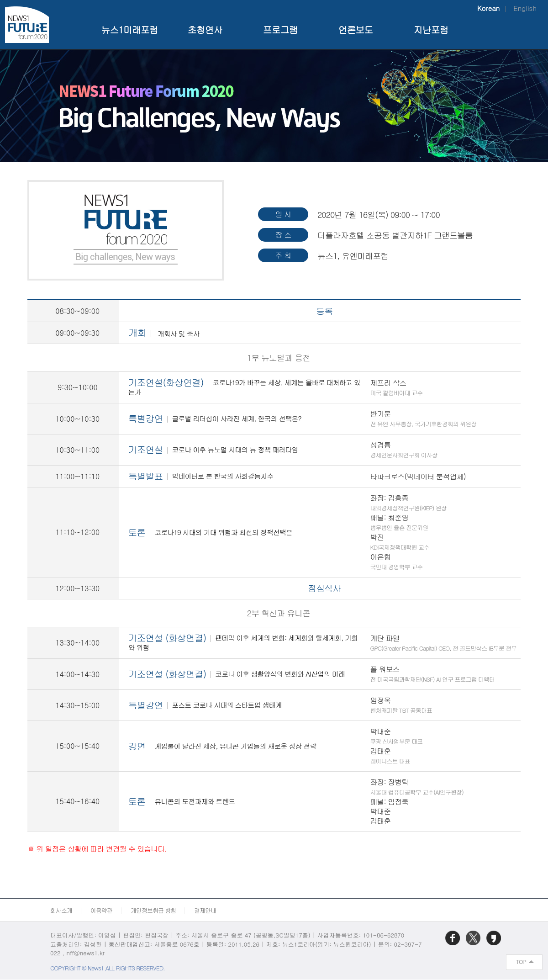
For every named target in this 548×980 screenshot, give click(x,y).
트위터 (474, 945)
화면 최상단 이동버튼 (525, 962)
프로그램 (280, 29)
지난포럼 (431, 29)
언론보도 (356, 29)
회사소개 (61, 910)
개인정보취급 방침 (153, 910)
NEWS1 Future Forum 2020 (27, 24)
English (525, 8)
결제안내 (205, 910)
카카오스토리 (495, 945)
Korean (488, 8)
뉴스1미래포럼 (129, 29)
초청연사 (205, 29)
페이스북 (453, 945)
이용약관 (101, 910)
